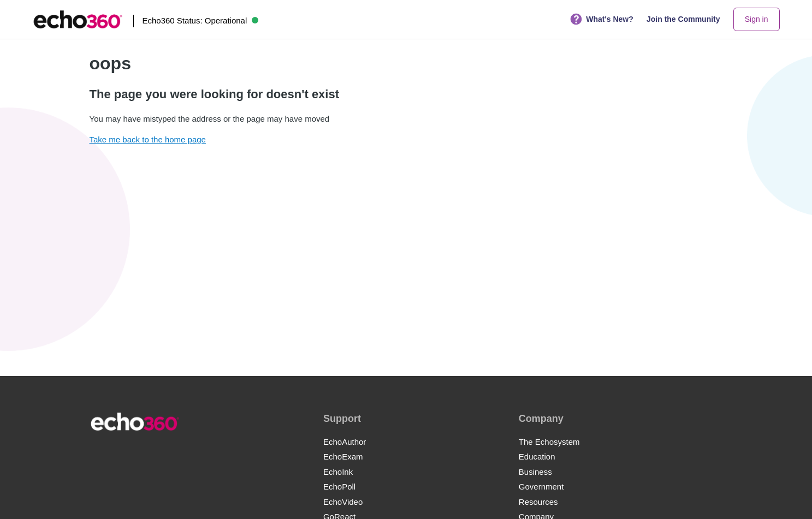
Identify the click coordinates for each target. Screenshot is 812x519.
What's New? (602, 19)
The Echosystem (549, 442)
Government (541, 487)
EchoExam (343, 457)
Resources (538, 502)
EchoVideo (343, 502)
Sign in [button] (757, 19)
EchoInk (338, 472)
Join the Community (683, 19)
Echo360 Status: (200, 20)
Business (535, 472)
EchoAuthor (345, 442)
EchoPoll (339, 487)
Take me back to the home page (148, 139)
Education (537, 457)
